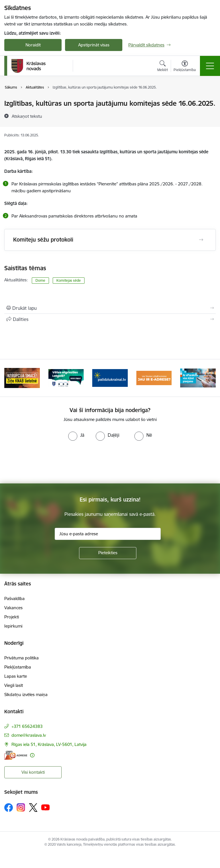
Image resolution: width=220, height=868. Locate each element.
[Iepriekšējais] (11, 378)
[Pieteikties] (108, 553)
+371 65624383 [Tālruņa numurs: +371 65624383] (27, 726)
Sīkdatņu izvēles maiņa (26, 694)
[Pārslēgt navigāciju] (210, 66)
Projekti (12, 617)
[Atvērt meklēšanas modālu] (163, 67)
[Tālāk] (209, 378)
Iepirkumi (13, 626)
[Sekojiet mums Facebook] (9, 808)
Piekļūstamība (18, 667)
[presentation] (110, 462)
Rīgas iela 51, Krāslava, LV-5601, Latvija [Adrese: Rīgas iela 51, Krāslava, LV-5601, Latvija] (49, 744)
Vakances (13, 608)
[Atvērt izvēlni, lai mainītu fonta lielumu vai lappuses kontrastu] (185, 67)
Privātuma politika (21, 658)
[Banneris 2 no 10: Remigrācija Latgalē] (66, 378)
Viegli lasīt (14, 685)
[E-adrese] (16, 755)
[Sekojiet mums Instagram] (21, 807)
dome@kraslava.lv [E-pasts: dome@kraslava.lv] (29, 735)
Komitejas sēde (69, 280)
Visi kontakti (33, 772)
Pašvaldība (14, 598)
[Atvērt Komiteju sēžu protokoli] (201, 240)
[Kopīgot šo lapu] (110, 319)
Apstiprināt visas (94, 45)
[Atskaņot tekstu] (27, 116)
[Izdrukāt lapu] (110, 308)
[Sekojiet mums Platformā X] (33, 808)
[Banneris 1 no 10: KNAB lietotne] (22, 378)
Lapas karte (16, 676)
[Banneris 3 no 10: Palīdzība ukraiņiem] (110, 378)
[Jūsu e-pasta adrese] (108, 534)
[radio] (76, 435)
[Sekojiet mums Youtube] (46, 807)
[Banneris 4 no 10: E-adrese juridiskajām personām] (154, 378)
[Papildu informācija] (32, 755)
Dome (40, 280)
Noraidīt (33, 45)
